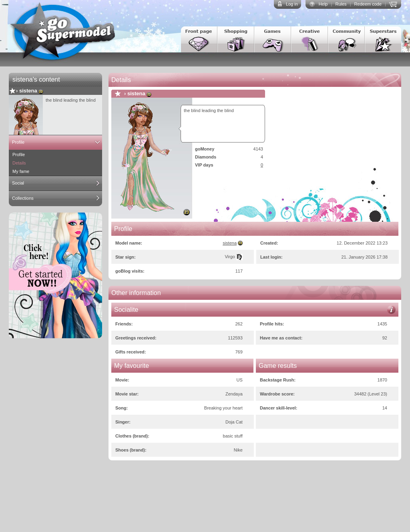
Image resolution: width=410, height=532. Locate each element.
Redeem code (368, 4)
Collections (23, 198)
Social (18, 183)
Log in (292, 4)
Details (19, 163)
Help (323, 4)
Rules (341, 4)
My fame (21, 171)
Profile (18, 142)
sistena (28, 91)
